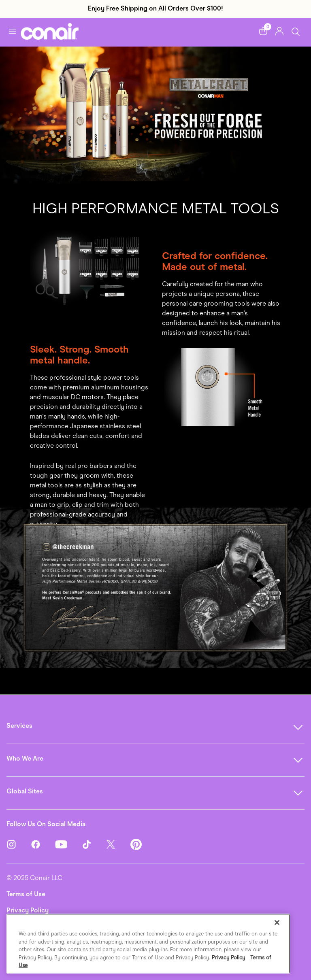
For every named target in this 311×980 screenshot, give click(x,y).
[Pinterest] (136, 843)
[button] (263, 31)
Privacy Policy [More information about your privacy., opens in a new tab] (228, 958)
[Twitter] (118, 843)
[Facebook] (43, 843)
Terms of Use (26, 894)
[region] (148, 944)
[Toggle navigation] (13, 31)
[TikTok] (94, 843)
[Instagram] (19, 843)
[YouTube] (68, 843)
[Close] (277, 923)
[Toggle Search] (296, 31)
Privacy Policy (28, 910)
